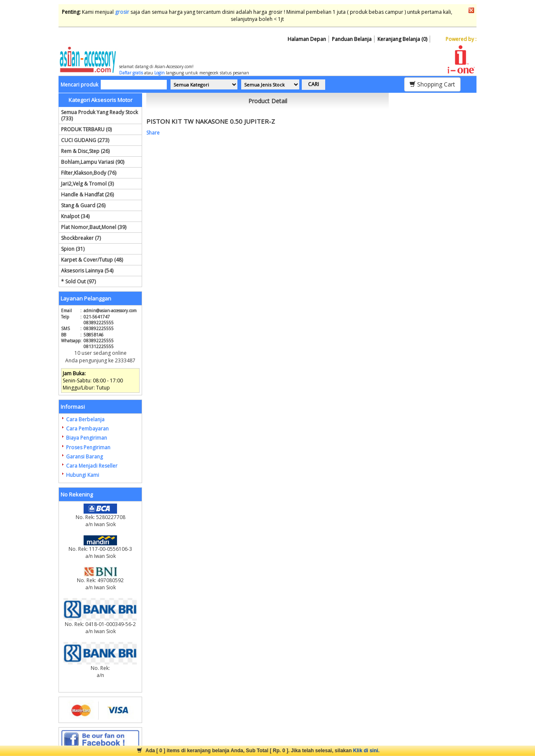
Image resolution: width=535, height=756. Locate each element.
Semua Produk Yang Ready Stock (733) (99, 115)
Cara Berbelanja (85, 419)
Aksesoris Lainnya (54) (87, 271)
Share (153, 133)
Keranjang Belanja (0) (402, 39)
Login (159, 73)
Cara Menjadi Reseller (92, 466)
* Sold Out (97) (78, 281)
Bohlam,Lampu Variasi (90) (93, 162)
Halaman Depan (307, 39)
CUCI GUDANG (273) (85, 140)
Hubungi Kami (83, 475)
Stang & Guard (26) (83, 205)
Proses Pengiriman (88, 447)
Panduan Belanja (352, 39)
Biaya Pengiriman (87, 438)
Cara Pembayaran (87, 429)
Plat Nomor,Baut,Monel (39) (94, 227)
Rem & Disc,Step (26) (85, 151)
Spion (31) (73, 249)
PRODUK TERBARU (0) (86, 129)
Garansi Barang (84, 457)
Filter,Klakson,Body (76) (89, 173)
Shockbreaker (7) (81, 238)
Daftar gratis (131, 73)
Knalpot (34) (75, 216)
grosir (122, 12)
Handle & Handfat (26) (87, 195)
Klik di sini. (366, 751)
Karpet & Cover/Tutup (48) (92, 260)
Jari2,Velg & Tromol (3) (87, 184)
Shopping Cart (432, 84)
